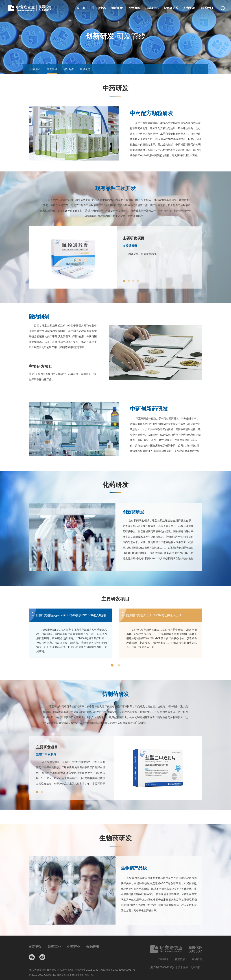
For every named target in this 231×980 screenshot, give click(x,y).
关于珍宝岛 (99, 8)
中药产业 (74, 947)
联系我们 (207, 8)
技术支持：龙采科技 (189, 967)
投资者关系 (171, 8)
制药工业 (55, 947)
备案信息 (180, 959)
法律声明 (163, 959)
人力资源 (189, 8)
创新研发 (117, 8)
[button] (124, 281)
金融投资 (93, 947)
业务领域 (135, 8)
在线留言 (197, 959)
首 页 (81, 8)
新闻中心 (153, 8)
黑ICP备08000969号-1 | (164, 967)
